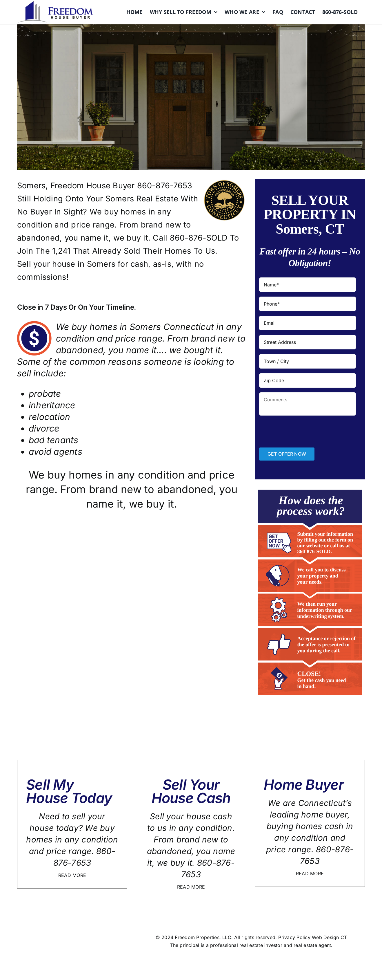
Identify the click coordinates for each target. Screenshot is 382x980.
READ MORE (72, 875)
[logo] (55, 3)
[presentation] (303, 432)
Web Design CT (329, 937)
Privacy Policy (294, 937)
